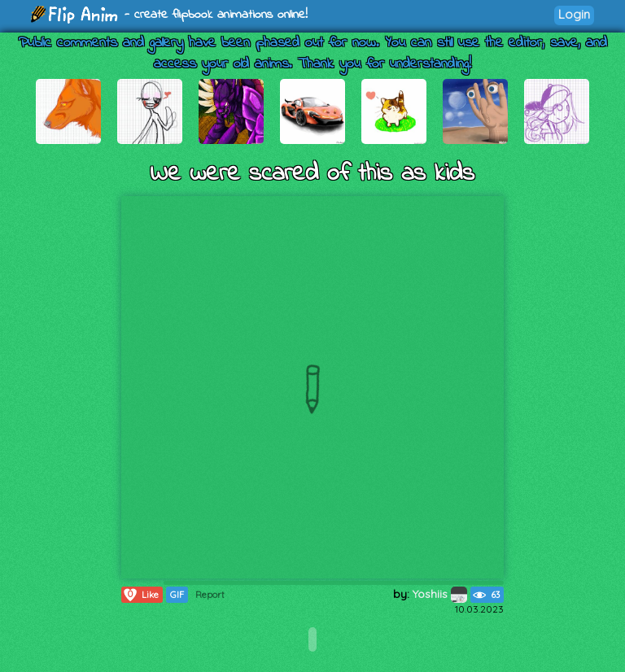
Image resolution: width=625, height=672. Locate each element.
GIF (177, 595)
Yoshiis (440, 594)
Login (574, 14)
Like (140, 595)
